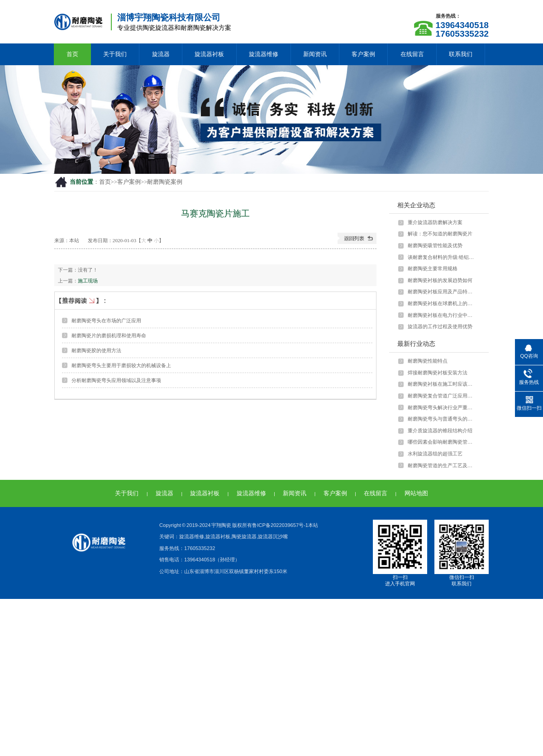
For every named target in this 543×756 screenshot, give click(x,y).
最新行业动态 (416, 344)
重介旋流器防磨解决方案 (435, 222)
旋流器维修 (264, 54)
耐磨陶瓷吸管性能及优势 (435, 245)
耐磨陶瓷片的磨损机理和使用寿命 (109, 335)
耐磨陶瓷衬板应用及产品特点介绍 (442, 292)
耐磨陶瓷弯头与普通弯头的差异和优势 (442, 419)
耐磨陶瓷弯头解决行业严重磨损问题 (442, 407)
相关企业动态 (416, 205)
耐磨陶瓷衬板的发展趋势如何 (440, 280)
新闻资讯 (315, 54)
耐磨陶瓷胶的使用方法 (96, 350)
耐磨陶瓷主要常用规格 (433, 268)
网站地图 (416, 493)
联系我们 (461, 54)
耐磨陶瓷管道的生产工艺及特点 (442, 465)
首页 (72, 54)
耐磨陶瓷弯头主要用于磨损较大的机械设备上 (121, 365)
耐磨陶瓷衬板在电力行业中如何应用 (442, 315)
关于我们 (115, 54)
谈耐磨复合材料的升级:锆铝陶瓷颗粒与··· (442, 257)
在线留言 (412, 54)
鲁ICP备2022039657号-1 (280, 525)
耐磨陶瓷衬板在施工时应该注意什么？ (442, 384)
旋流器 (161, 54)
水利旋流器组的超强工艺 (435, 454)
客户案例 (363, 54)
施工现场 (88, 281)
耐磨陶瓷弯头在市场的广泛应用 (106, 321)
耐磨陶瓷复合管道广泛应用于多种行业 (442, 396)
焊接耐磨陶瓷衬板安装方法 (438, 373)
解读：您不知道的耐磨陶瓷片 (440, 234)
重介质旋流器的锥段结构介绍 (440, 431)
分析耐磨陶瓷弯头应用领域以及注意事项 (116, 380)
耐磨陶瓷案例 (165, 182)
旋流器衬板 (209, 54)
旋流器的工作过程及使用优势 (440, 326)
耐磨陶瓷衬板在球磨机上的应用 (442, 303)
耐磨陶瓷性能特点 (428, 361)
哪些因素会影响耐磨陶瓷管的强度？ (442, 442)
